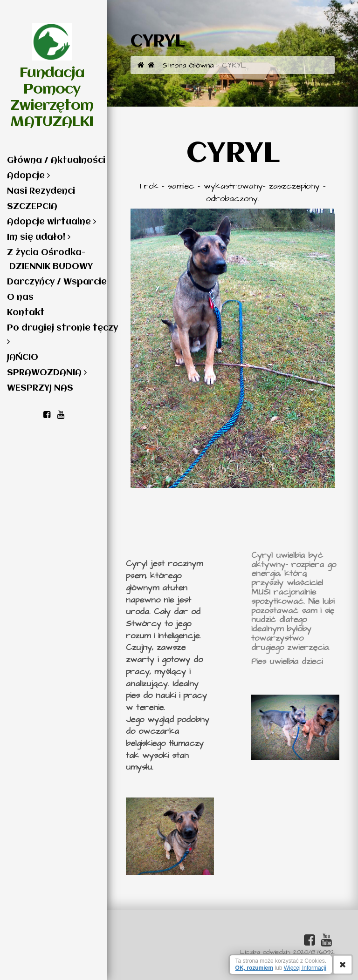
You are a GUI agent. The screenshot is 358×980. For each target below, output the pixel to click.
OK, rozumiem (254, 968)
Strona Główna (181, 65)
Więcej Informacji (305, 968)
